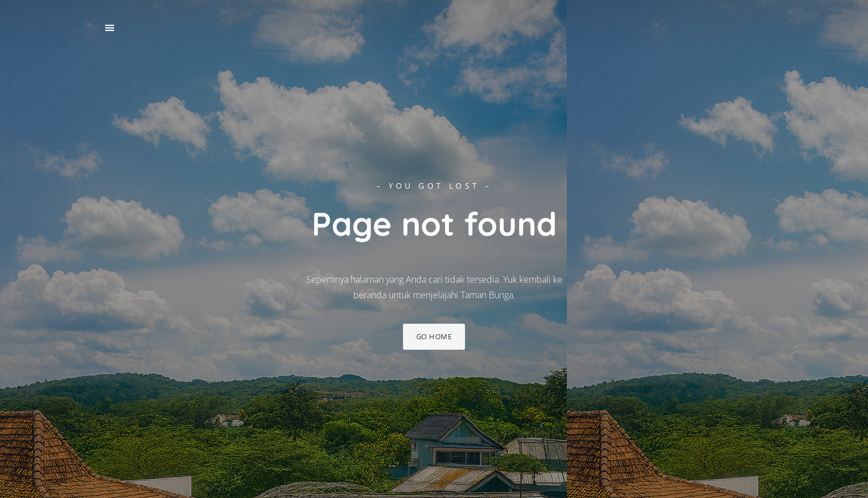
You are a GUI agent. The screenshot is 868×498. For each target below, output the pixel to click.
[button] (109, 28)
